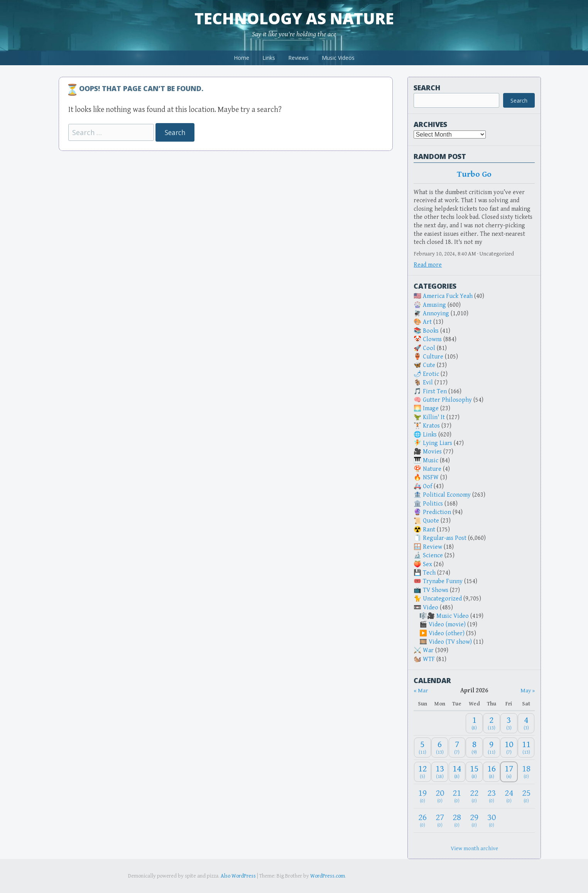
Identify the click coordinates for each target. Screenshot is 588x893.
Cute (429, 365)
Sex (427, 564)
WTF (429, 659)
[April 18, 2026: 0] (526, 772)
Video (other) (447, 633)
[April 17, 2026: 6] (509, 772)
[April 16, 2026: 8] (492, 772)
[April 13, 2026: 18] (440, 772)
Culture (433, 357)
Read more (428, 265)
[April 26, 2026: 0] (422, 820)
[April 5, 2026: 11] (422, 748)
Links (269, 58)
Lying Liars (438, 443)
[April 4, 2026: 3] (526, 723)
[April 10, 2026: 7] (509, 748)
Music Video (453, 616)
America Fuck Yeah (448, 296)
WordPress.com (328, 876)
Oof (427, 486)
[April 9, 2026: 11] (492, 748)
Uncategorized (442, 599)
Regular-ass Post (445, 538)
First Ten (435, 392)
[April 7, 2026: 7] (457, 748)
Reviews (298, 58)
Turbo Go (474, 174)
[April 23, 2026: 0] (492, 796)
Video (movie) (447, 625)
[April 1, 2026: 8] (474, 723)
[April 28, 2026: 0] (457, 820)
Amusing (434, 305)
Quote (431, 521)
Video (431, 608)
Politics (433, 504)
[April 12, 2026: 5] (422, 772)
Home (242, 58)
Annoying (436, 314)
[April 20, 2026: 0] (440, 796)
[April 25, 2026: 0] (526, 796)
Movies (432, 452)
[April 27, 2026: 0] (440, 820)
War (428, 650)
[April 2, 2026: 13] (492, 723)
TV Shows (436, 590)
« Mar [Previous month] (421, 691)
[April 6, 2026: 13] (440, 748)
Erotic (431, 374)
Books (431, 331)
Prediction (437, 512)
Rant (429, 530)
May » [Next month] (528, 691)
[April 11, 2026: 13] (526, 748)
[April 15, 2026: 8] (474, 772)
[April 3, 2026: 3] (509, 723)
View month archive (474, 848)
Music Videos (338, 58)
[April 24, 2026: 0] (509, 796)
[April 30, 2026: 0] (492, 820)
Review (433, 547)
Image (431, 408)
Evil (428, 383)
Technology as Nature (294, 18)
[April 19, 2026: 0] (422, 796)
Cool (429, 348)
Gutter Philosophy (447, 400)
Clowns (432, 339)
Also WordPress (238, 876)
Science (433, 556)
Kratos (431, 426)
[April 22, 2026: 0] (474, 796)
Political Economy (447, 495)
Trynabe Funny (443, 581)
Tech (429, 573)
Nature (432, 469)
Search (427, 88)
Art (427, 322)
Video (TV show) (450, 642)
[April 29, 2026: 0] (474, 820)
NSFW (431, 478)
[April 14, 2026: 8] (457, 772)
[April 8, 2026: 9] (474, 748)
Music (431, 461)
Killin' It (434, 417)
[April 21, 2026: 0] (457, 796)
